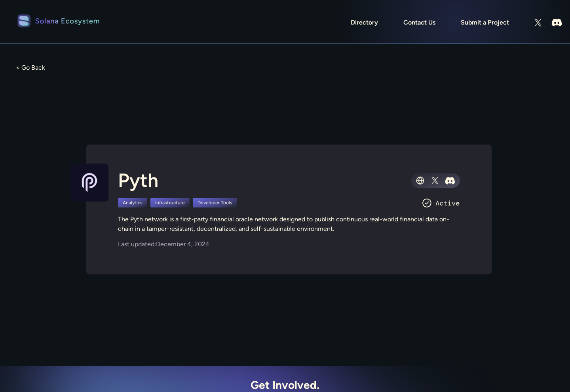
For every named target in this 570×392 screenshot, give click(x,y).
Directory (364, 22)
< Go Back (30, 68)
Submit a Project (485, 22)
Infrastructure (170, 203)
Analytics (133, 203)
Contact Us (419, 22)
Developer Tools (215, 203)
